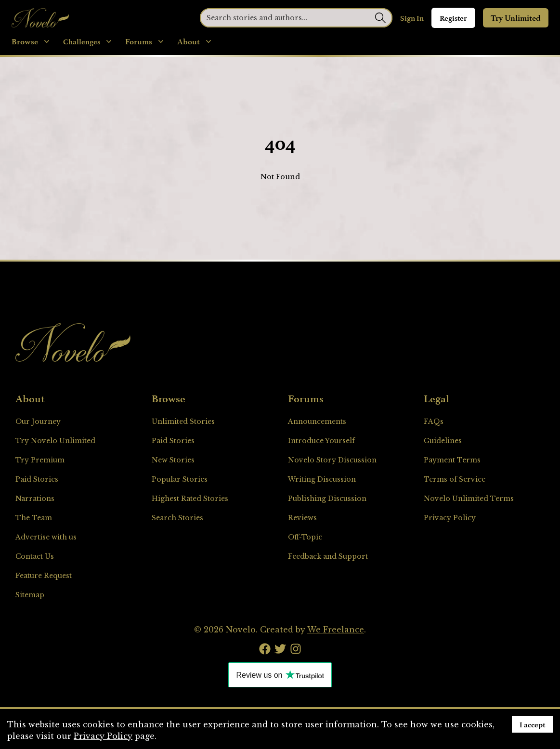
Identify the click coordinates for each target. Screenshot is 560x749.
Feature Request (44, 576)
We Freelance (336, 630)
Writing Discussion (322, 479)
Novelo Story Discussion (332, 460)
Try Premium (40, 460)
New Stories (173, 460)
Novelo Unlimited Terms (469, 499)
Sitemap (30, 595)
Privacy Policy (450, 518)
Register (453, 18)
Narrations (35, 499)
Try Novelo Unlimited (55, 441)
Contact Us (35, 556)
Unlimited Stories (183, 421)
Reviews (302, 518)
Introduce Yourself (321, 441)
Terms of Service (455, 479)
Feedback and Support (328, 556)
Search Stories (177, 518)
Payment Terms (452, 460)
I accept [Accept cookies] (532, 724)
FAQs (434, 421)
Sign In (412, 18)
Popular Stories (180, 479)
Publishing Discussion (327, 499)
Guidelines (443, 441)
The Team (34, 518)
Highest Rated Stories (190, 499)
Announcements (317, 421)
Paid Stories (37, 479)
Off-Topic (305, 537)
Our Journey (38, 421)
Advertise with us (46, 537)
